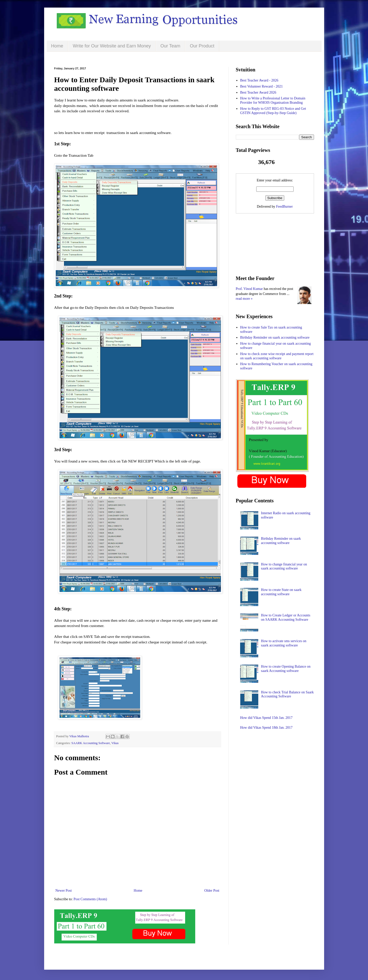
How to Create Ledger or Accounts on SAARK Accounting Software (286, 617)
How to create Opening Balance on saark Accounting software (286, 669)
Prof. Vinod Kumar (249, 289)
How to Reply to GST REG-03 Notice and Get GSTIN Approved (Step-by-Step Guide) (273, 111)
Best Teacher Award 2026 (258, 92)
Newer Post (64, 891)
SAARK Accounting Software (91, 743)
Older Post (212, 891)
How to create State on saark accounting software (281, 592)
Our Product (202, 46)
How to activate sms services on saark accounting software (284, 643)
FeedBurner (285, 207)
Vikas (115, 743)
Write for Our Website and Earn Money (112, 46)
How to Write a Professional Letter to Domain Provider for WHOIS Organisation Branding (273, 100)
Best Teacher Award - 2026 (259, 80)
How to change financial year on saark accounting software (284, 566)
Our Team (170, 46)
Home (57, 46)
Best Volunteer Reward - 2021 (261, 86)
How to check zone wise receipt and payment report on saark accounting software (277, 356)
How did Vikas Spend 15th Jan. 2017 (266, 718)
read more (243, 299)
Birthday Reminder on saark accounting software (275, 337)
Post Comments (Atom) (90, 899)
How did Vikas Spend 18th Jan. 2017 (266, 728)
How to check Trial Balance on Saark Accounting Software (287, 694)
